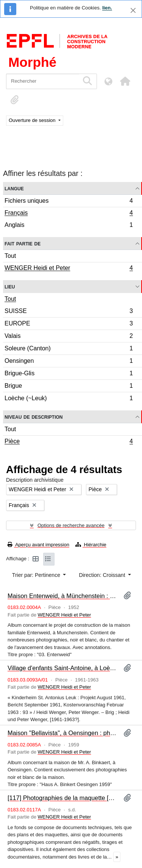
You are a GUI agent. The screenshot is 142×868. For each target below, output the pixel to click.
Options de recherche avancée (71, 525)
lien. (107, 8)
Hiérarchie (91, 545)
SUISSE (69, 312)
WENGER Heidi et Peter (69, 269)
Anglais (69, 226)
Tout (10, 256)
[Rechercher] (43, 81)
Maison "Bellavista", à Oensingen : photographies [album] (62, 733)
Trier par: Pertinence (37, 575)
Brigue (69, 387)
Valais (69, 337)
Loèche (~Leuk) (69, 399)
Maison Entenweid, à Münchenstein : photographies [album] (62, 596)
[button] (125, 81)
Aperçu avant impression (38, 545)
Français (69, 214)
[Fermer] (133, 10)
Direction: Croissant (103, 575)
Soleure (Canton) (69, 349)
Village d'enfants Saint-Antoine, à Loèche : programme (62, 668)
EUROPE (69, 325)
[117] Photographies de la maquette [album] (62, 798)
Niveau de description (34, 417)
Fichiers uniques (69, 202)
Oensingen (69, 362)
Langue (14, 188)
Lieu (10, 286)
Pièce (69, 442)
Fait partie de (23, 243)
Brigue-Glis (69, 374)
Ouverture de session (33, 120)
